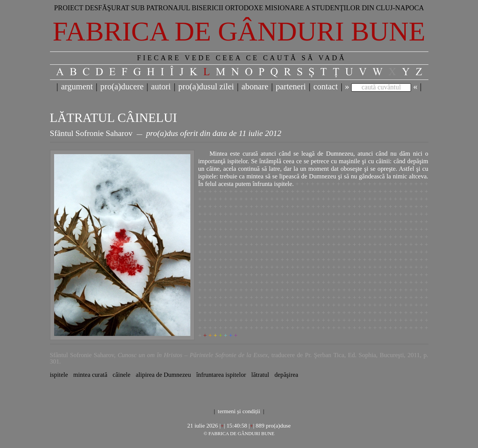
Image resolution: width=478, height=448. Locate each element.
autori (161, 87)
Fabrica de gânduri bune (239, 31)
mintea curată (90, 375)
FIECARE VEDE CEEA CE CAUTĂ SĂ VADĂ (242, 58)
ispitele (59, 375)
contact (326, 87)
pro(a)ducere (122, 87)
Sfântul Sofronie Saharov (91, 133)
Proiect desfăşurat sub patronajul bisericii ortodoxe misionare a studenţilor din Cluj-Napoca (239, 8)
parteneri (291, 87)
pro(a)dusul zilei (206, 87)
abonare (255, 87)
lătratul (260, 375)
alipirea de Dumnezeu (163, 375)
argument (77, 87)
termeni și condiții (239, 411)
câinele (122, 375)
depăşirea (286, 375)
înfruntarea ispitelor (221, 375)
